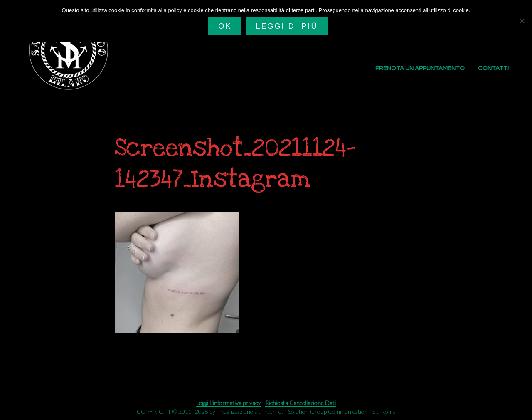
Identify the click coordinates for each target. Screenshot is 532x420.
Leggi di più (287, 26)
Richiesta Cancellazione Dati (300, 403)
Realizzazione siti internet (252, 411)
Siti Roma (384, 411)
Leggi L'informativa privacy (228, 403)
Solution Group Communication (328, 411)
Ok (225, 26)
